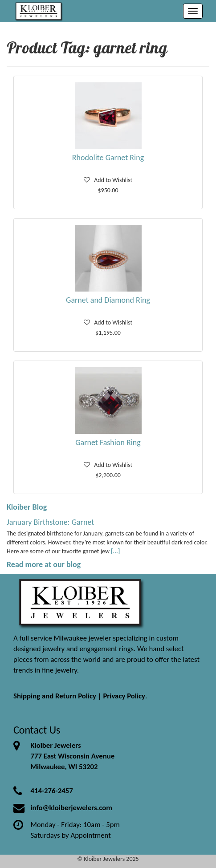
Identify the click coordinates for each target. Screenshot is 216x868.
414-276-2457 (51, 791)
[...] (115, 551)
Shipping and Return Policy (55, 696)
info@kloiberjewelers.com (71, 808)
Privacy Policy (124, 696)
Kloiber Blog (27, 507)
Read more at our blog (44, 564)
